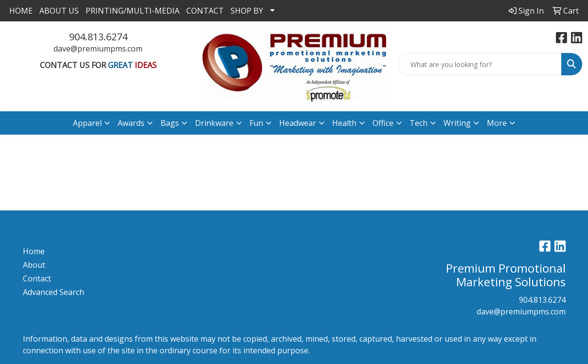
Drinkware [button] (214, 123)
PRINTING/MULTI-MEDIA (133, 11)
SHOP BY (247, 11)
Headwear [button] (298, 123)
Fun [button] (256, 123)
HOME (21, 11)
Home (34, 251)
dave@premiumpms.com (98, 49)
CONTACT (205, 11)
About (34, 265)
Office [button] (383, 123)
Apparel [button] (87, 123)
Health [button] (344, 123)
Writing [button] (457, 123)
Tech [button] (419, 123)
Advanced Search (53, 292)
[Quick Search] (480, 64)
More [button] (497, 123)
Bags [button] (170, 123)
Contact (37, 278)
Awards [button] (131, 123)
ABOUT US (59, 11)
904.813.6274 (98, 37)
